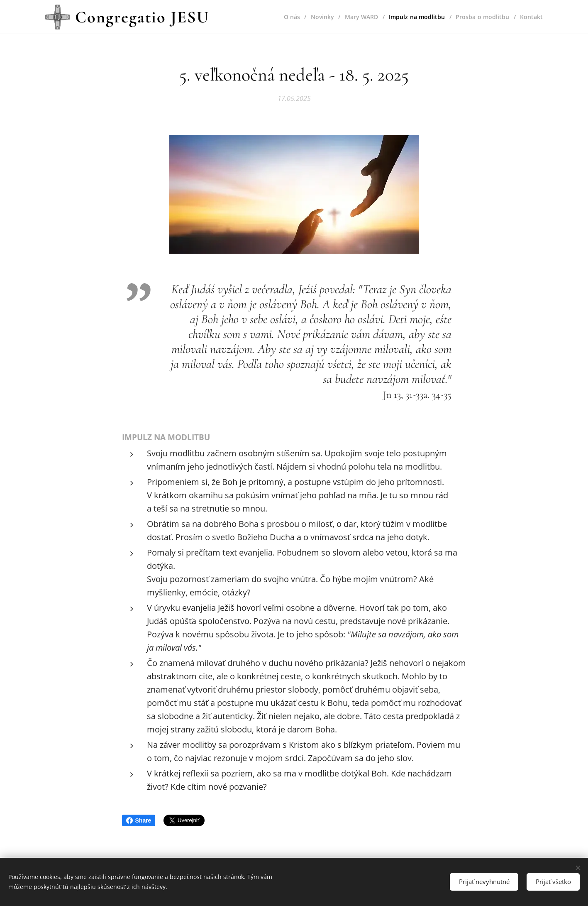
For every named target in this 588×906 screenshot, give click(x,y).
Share (139, 820)
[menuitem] (289, 17)
